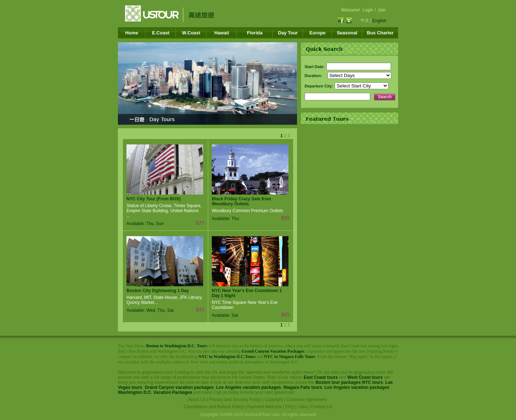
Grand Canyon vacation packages (179, 387)
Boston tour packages (338, 382)
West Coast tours (365, 377)
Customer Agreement (307, 400)
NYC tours (372, 382)
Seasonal (347, 33)
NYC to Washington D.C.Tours (227, 357)
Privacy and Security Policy (235, 400)
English (379, 21)
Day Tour (288, 33)
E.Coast (161, 33)
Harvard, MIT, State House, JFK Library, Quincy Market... (164, 300)
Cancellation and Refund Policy (214, 407)
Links (302, 407)
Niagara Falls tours (303, 387)
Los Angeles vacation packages (249, 387)
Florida (255, 33)
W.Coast (191, 33)
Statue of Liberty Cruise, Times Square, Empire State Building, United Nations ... (164, 211)
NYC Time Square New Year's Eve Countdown (245, 305)
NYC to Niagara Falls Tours (289, 357)
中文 (365, 20)
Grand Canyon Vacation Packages (273, 351)
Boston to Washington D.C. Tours (176, 346)
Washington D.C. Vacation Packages (155, 392)
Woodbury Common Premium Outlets (247, 211)
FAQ (290, 407)
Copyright (274, 400)
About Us (197, 400)
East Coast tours (321, 377)
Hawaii (222, 33)
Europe (318, 33)
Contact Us (322, 407)
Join (382, 10)
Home (132, 33)
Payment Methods (265, 407)
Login (368, 10)
